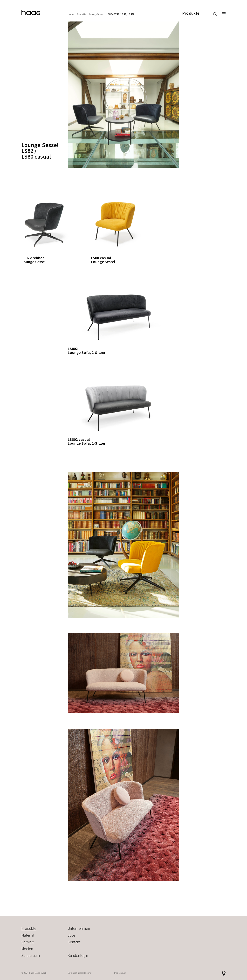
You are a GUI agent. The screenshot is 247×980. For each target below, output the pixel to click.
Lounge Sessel (96, 14)
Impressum (120, 973)
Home (71, 14)
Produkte (191, 13)
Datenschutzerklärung (80, 973)
